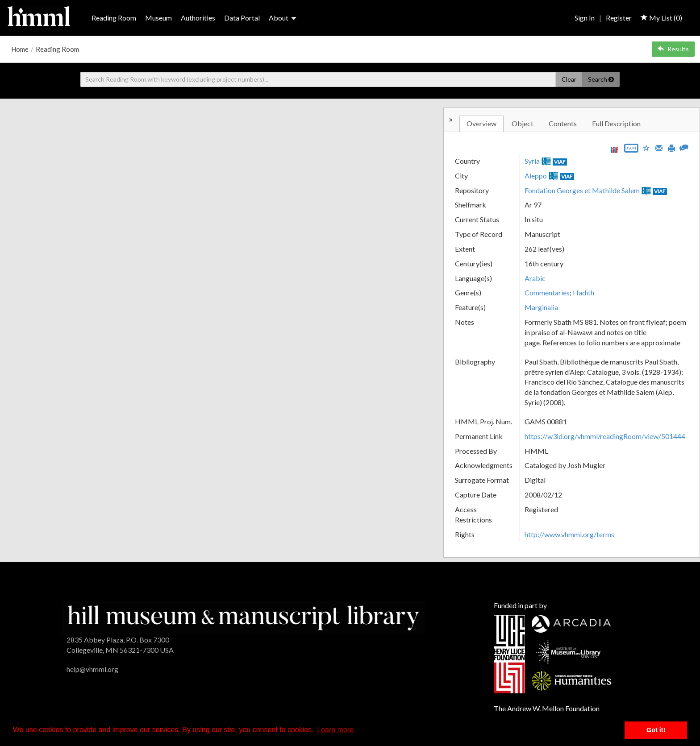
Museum (158, 18)
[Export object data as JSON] (631, 150)
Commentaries (547, 292)
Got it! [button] (656, 730)
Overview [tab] (481, 123)
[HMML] (244, 617)
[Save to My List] (646, 147)
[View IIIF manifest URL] (614, 150)
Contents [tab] (563, 123)
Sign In (585, 18)
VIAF (560, 162)
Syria (532, 161)
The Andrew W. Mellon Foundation (547, 708)
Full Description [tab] (616, 123)
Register (619, 18)
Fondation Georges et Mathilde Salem (582, 190)
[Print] (671, 147)
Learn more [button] (335, 730)
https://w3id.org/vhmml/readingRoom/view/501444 (605, 436)
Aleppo (536, 176)
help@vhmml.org (92, 669)
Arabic (535, 278)
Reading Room (114, 18)
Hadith (583, 292)
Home (20, 49)
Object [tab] (523, 123)
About (283, 18)
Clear (569, 79)
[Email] (659, 147)
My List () (661, 18)
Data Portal (242, 18)
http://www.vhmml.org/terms (569, 534)
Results (673, 49)
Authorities (198, 18)
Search (601, 79)
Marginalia (541, 307)
